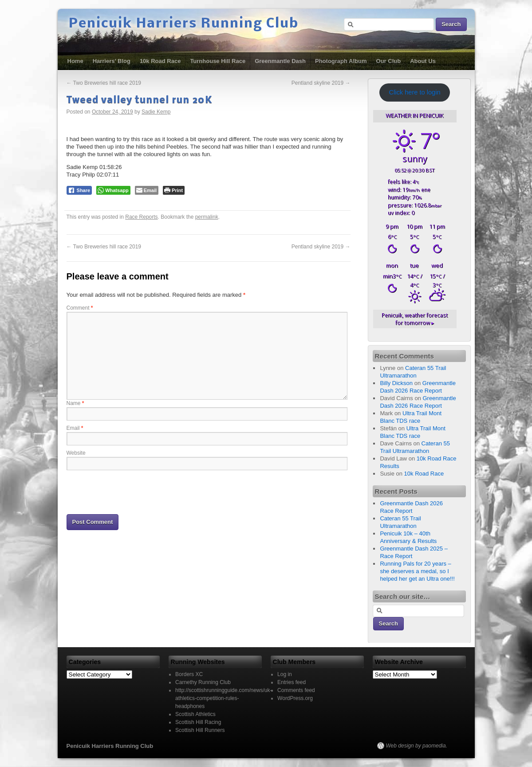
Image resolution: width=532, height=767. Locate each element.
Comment (80, 308)
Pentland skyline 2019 (321, 83)
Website (76, 453)
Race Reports (141, 217)
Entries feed (292, 682)
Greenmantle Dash (280, 61)
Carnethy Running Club (203, 682)
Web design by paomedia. (417, 746)
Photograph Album (341, 61)
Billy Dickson (396, 383)
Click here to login (414, 92)
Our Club (389, 61)
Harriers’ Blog (112, 61)
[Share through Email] (147, 190)
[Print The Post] (174, 190)
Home (75, 61)
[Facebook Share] (79, 190)
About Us (423, 61)
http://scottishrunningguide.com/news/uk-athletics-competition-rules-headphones (223, 698)
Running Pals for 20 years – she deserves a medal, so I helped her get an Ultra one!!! (417, 571)
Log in (285, 674)
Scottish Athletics (195, 714)
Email (75, 428)
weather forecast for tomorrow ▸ (415, 319)
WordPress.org (295, 698)
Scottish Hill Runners (200, 730)
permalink (207, 217)
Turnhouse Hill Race (218, 61)
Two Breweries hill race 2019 (104, 83)
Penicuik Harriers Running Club (184, 24)
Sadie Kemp (156, 112)
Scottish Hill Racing (198, 722)
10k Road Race (160, 61)
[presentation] (134, 492)
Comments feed (296, 690)
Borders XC (189, 674)
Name (75, 403)
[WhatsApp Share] (113, 190)
